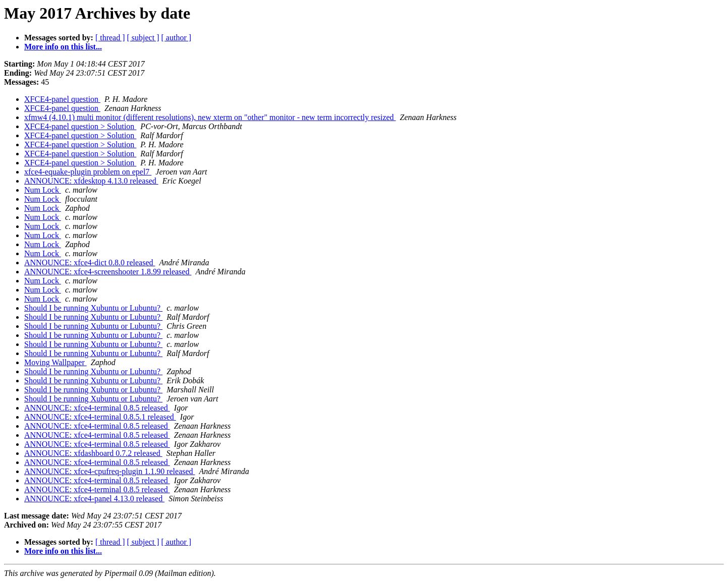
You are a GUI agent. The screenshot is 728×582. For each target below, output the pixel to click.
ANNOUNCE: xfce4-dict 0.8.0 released (90, 263)
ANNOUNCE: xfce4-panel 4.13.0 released (94, 499)
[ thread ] (110, 38)
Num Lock (43, 190)
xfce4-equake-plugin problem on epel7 (88, 172)
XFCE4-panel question (62, 99)
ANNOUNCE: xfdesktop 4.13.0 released (91, 181)
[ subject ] (143, 38)
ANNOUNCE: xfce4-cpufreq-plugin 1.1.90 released (110, 471)
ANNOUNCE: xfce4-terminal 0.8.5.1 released (100, 417)
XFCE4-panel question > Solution (80, 126)
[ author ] (177, 38)
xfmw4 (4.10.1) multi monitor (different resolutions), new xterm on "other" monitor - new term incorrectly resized (210, 117)
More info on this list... (63, 47)
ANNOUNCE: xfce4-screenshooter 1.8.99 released (108, 272)
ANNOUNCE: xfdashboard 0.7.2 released (93, 453)
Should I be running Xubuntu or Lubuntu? (93, 308)
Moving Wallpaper (55, 362)
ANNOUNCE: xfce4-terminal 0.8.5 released (97, 408)
